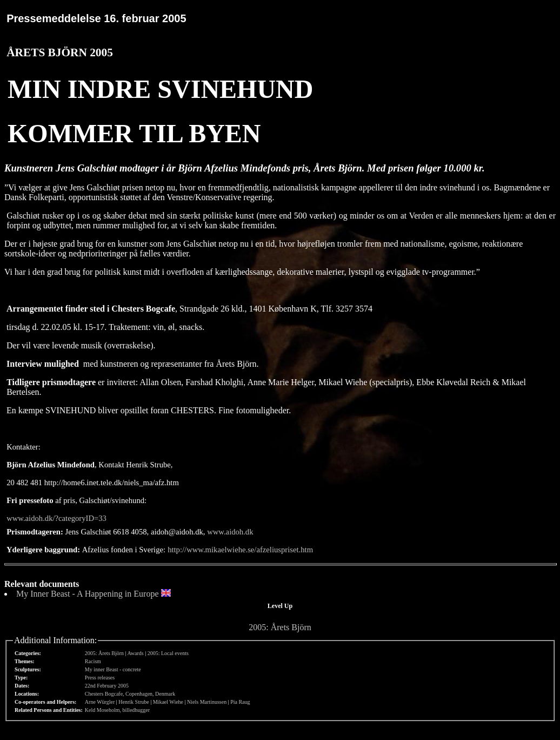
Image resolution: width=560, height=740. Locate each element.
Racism (93, 661)
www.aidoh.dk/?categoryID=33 (56, 518)
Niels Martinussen (207, 702)
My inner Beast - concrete (113, 669)
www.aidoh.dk (230, 532)
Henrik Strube (134, 702)
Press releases (100, 678)
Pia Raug (240, 702)
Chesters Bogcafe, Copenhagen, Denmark (130, 694)
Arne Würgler (100, 702)
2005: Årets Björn (280, 627)
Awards (136, 653)
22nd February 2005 (107, 686)
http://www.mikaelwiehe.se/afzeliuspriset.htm (240, 550)
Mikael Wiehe (168, 702)
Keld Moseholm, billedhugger (117, 710)
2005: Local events (168, 653)
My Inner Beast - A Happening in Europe (88, 594)
